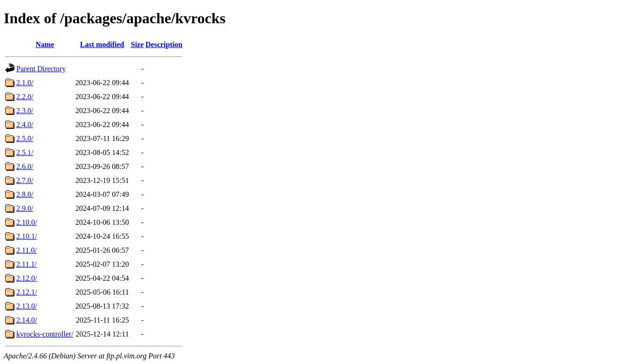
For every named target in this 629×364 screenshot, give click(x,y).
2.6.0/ (25, 166)
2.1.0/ (25, 83)
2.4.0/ (25, 125)
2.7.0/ (25, 180)
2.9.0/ (25, 208)
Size (137, 44)
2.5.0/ (25, 138)
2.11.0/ (27, 250)
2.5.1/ (25, 152)
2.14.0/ (27, 320)
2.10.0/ (27, 222)
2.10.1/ (27, 236)
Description (164, 44)
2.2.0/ (25, 97)
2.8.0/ (25, 194)
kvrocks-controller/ (45, 334)
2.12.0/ (27, 278)
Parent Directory (41, 69)
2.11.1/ (27, 264)
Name (45, 44)
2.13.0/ (27, 306)
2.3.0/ (25, 111)
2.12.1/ (27, 292)
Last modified (102, 44)
